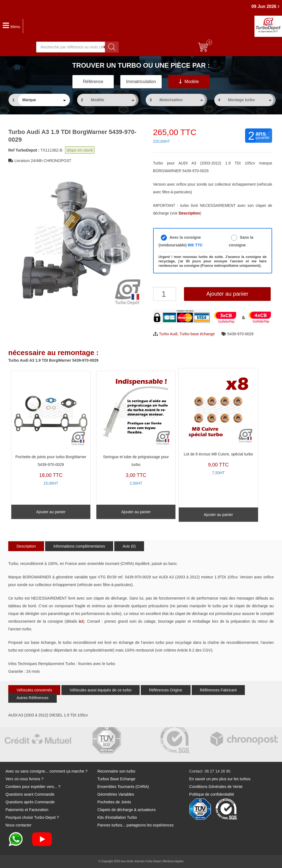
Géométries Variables (116, 794)
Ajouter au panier (227, 294)
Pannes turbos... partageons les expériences (136, 825)
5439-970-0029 (241, 334)
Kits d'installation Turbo (117, 817)
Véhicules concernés (34, 690)
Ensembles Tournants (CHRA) (123, 787)
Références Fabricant (218, 690)
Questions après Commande (30, 802)
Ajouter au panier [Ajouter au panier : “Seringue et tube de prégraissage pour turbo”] (136, 512)
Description (26, 546)
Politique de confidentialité (212, 794)
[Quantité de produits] (165, 294)
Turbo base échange (197, 334)
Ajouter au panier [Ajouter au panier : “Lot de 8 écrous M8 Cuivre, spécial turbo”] (219, 515)
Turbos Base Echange (116, 779)
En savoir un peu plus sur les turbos (220, 779)
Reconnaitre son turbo (116, 771)
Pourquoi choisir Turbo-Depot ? (32, 817)
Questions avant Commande (30, 794)
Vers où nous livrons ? (25, 779)
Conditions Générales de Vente (216, 787)
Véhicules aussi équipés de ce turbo (101, 690)
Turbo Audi (168, 334)
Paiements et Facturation (27, 810)
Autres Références (32, 698)
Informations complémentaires (79, 546)
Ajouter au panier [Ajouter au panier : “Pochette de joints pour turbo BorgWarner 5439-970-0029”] (51, 512)
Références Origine (166, 690)
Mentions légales (173, 861)
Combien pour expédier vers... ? (33, 787)
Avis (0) (129, 546)
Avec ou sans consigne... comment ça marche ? (47, 771)
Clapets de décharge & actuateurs (127, 810)
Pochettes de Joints (114, 802)
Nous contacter (18, 825)
